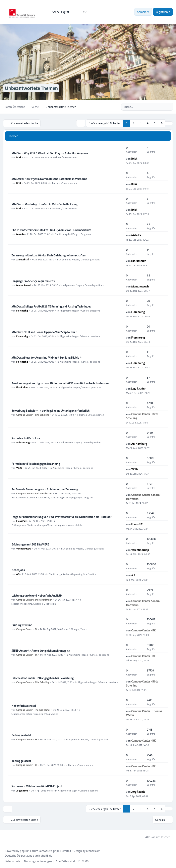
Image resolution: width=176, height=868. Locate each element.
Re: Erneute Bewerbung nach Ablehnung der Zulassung (45, 489)
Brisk (19, 157)
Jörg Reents (22, 790)
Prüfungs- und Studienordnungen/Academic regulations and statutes (47, 525)
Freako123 (21, 521)
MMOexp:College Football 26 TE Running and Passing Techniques (51, 306)
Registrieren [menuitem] (163, 12)
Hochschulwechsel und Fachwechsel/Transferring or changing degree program (52, 497)
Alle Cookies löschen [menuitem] (155, 837)
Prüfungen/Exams (78, 629)
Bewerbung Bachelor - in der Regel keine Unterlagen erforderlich (50, 411)
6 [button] (162, 123)
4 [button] (148, 123)
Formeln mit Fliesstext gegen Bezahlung (36, 464)
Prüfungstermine (22, 625)
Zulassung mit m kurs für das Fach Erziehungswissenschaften (48, 255)
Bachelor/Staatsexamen (65, 157)
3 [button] (141, 123)
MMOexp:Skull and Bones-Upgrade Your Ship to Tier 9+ (45, 332)
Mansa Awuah (24, 285)
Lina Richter (22, 387)
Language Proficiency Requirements (33, 281)
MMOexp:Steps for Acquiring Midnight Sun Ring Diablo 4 (46, 358)
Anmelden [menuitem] (143, 12)
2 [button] (134, 123)
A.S (18, 574)
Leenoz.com (93, 851)
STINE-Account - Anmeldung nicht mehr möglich (41, 651)
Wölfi (19, 468)
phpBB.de (46, 856)
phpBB (24, 851)
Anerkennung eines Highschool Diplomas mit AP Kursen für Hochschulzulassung (60, 383)
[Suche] (162, 107)
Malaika (20, 234)
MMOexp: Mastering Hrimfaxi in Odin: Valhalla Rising (44, 204)
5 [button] (155, 123)
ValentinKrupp (24, 548)
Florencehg (22, 311)
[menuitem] (59, 12)
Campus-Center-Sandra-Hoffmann (34, 493)
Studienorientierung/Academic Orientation (34, 604)
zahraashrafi (23, 259)
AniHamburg (23, 442)
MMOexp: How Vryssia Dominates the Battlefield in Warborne (49, 179)
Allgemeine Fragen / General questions (80, 259)
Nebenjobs (18, 570)
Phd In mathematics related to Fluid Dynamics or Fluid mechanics (51, 230)
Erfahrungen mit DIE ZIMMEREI (31, 544)
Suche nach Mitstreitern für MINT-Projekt (37, 786)
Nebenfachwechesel (24, 706)
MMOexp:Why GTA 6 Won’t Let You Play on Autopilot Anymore (50, 153)
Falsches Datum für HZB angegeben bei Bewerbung (42, 678)
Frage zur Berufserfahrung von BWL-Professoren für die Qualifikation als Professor (61, 517)
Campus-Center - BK (27, 629)
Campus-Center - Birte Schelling (33, 415)
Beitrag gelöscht (21, 735)
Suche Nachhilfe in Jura (26, 438)
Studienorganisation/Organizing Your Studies (73, 574)
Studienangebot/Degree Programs (73, 234)
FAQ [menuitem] (81, 12)
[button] (169, 123)
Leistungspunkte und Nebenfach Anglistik (37, 596)
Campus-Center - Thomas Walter (33, 710)
